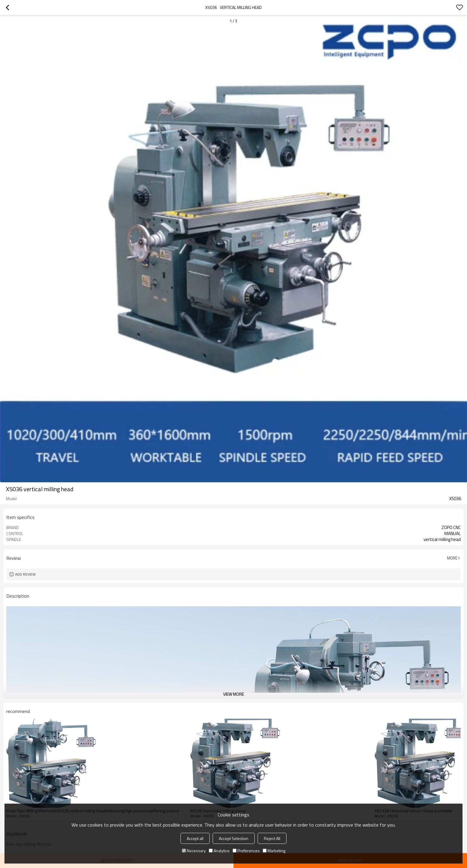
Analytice (219, 851)
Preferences (246, 851)
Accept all (195, 838)
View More (233, 694)
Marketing (274, 851)
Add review (25, 574)
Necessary (194, 851)
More (452, 558)
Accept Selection (234, 838)
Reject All (272, 838)
